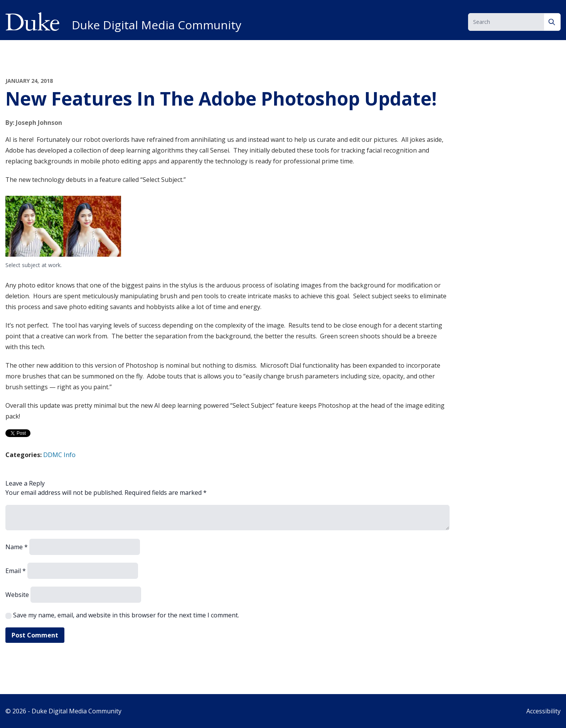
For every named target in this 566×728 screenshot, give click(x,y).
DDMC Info (59, 455)
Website (17, 595)
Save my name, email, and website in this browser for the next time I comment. (126, 615)
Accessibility (543, 711)
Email (16, 571)
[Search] (552, 22)
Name (17, 547)
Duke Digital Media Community (157, 25)
